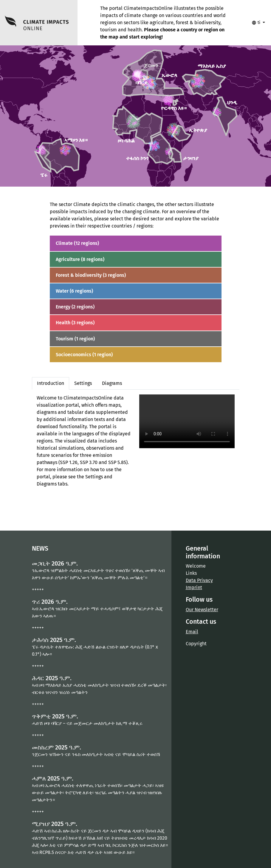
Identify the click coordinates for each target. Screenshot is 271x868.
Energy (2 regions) (75, 307)
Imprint (194, 587)
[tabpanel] (136, 443)
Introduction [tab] (51, 383)
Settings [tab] (83, 383)
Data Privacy (199, 580)
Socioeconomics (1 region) (84, 355)
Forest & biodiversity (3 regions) (91, 275)
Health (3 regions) (75, 323)
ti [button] (257, 23)
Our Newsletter (202, 610)
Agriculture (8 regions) (80, 259)
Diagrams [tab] (112, 383)
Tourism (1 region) (75, 339)
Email (192, 632)
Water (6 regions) (74, 291)
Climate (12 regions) (77, 243)
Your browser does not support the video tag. (187, 421)
